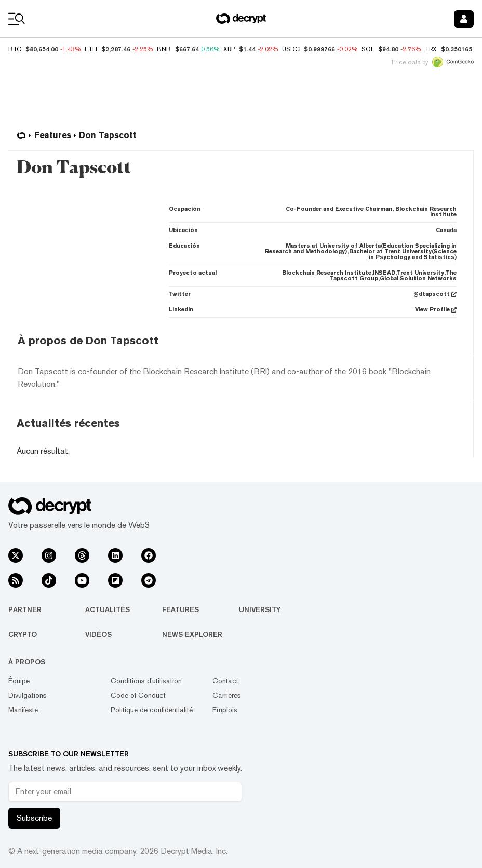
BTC (15, 49)
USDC (291, 49)
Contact (225, 681)
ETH (91, 49)
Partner (25, 609)
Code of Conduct (138, 695)
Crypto (23, 634)
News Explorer (192, 634)
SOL (368, 49)
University (260, 609)
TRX (431, 49)
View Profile (436, 310)
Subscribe (34, 818)
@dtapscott (435, 294)
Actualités (108, 609)
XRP (229, 49)
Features (180, 609)
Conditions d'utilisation (146, 681)
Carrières (227, 695)
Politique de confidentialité (152, 710)
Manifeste (23, 710)
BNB (164, 49)
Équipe (19, 681)
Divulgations (28, 695)
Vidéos (98, 634)
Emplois (225, 710)
